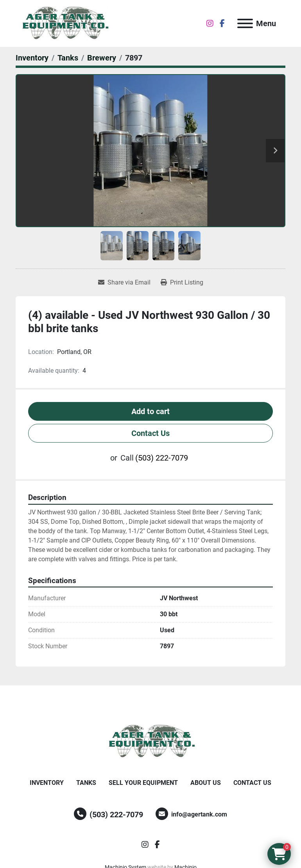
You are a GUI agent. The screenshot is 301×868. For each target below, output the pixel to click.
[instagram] (210, 23)
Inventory (47, 783)
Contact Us (150, 433)
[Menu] (245, 23)
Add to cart (150, 411)
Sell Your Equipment (143, 783)
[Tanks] (68, 58)
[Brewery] (102, 58)
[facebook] (222, 23)
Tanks (86, 783)
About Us (206, 783)
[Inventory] (32, 58)
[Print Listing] (182, 283)
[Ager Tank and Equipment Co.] (150, 741)
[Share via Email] (124, 283)
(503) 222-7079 (162, 458)
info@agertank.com (199, 814)
